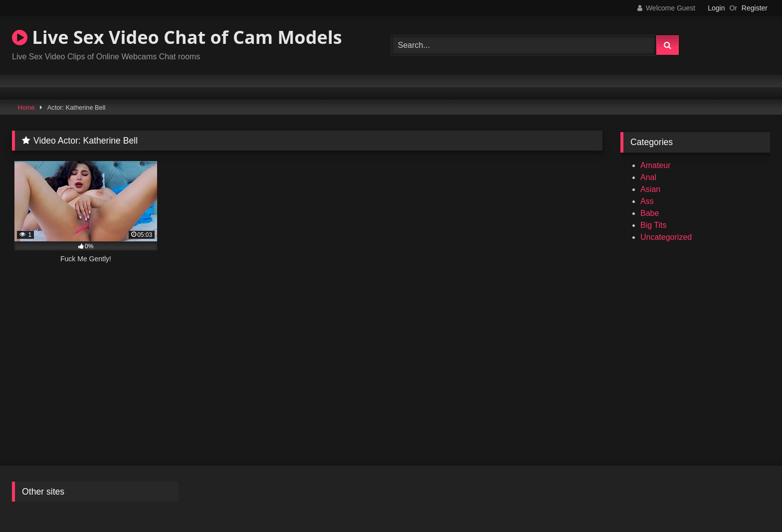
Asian (650, 189)
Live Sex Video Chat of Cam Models (177, 37)
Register (755, 8)
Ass (647, 201)
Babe (650, 213)
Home (26, 107)
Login (716, 8)
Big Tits (653, 225)
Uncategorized (666, 237)
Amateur (655, 165)
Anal (648, 177)
